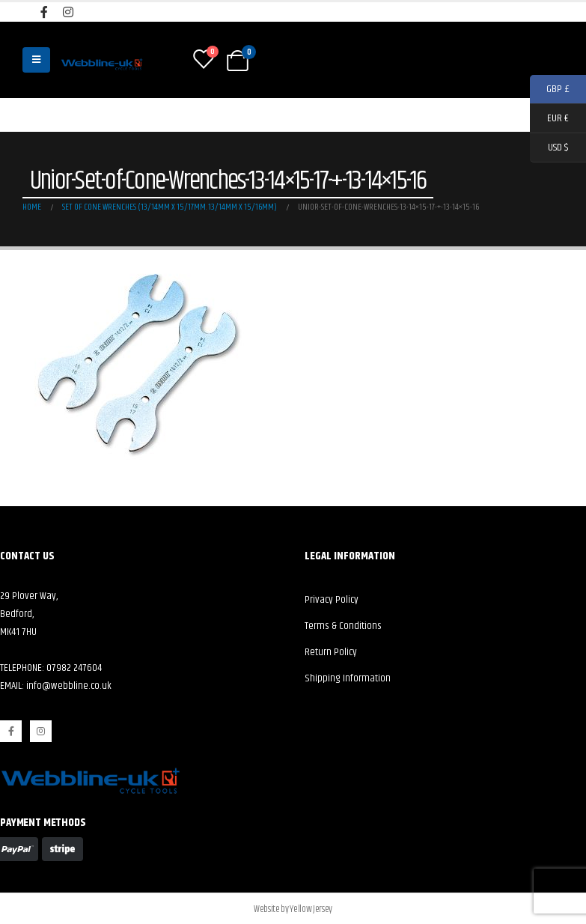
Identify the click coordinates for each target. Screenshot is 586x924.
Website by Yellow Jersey (293, 909)
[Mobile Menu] (36, 60)
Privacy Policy (332, 600)
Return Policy (331, 652)
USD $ (549, 148)
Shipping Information (348, 678)
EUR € (549, 119)
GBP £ (550, 89)
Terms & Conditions (343, 626)
